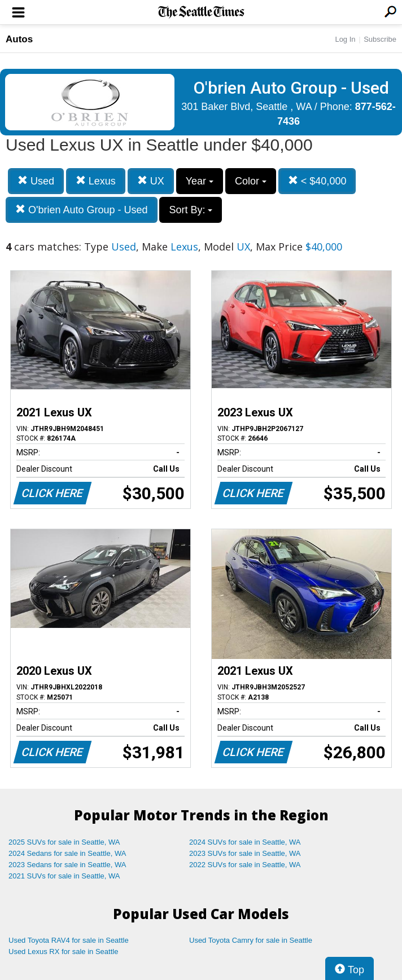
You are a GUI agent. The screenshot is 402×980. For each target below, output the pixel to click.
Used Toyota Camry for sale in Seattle (251, 940)
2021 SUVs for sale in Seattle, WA (64, 876)
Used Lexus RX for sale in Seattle (63, 952)
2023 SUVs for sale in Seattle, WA (245, 853)
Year (200, 181)
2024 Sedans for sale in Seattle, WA (67, 853)
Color (251, 181)
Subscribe (380, 39)
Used (36, 181)
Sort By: (191, 210)
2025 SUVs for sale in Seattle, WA (64, 842)
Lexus (96, 181)
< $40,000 (317, 181)
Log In (345, 39)
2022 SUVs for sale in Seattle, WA (245, 865)
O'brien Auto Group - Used (82, 210)
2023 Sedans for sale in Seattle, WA (67, 865)
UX (151, 181)
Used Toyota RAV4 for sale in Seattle (69, 940)
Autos (19, 39)
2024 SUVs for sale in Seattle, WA (245, 842)
